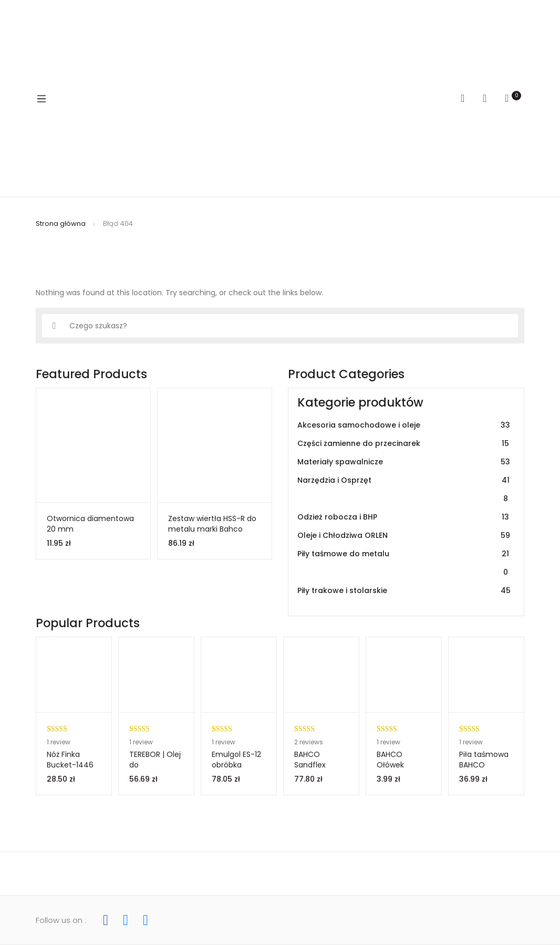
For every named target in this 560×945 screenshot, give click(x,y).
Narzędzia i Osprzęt (404, 490)
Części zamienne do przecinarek (404, 444)
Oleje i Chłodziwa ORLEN (404, 536)
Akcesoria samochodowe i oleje (404, 425)
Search (466, 98)
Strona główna (61, 224)
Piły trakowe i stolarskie (404, 591)
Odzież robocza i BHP (404, 517)
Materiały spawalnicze (404, 462)
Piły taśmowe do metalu (404, 563)
